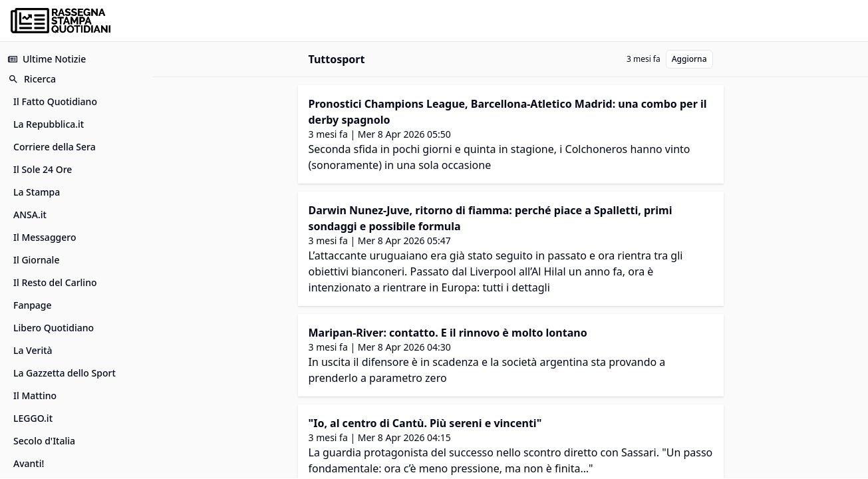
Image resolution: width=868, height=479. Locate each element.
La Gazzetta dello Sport (65, 373)
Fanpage (33, 305)
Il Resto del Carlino (55, 282)
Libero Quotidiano (54, 328)
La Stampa (37, 192)
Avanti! (29, 463)
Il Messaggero (45, 237)
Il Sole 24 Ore (43, 169)
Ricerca (32, 79)
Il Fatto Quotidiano (55, 101)
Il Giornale (36, 260)
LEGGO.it (33, 418)
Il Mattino (35, 396)
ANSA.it (30, 215)
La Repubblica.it (49, 124)
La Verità (33, 350)
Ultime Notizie (47, 59)
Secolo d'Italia (44, 441)
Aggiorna (689, 59)
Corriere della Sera (55, 147)
